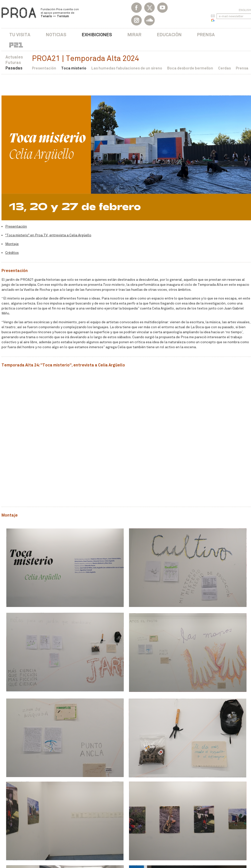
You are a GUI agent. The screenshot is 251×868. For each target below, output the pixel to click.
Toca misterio (74, 68)
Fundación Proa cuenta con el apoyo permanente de (60, 13)
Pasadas (14, 68)
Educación (169, 35)
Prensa (206, 35)
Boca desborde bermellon (190, 68)
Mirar (134, 35)
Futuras (13, 63)
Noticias (56, 35)
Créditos (12, 253)
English (245, 10)
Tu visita (20, 35)
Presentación (44, 68)
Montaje (12, 244)
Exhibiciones (97, 35)
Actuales (14, 57)
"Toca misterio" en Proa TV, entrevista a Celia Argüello (48, 235)
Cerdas (224, 68)
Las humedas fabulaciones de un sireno (127, 68)
